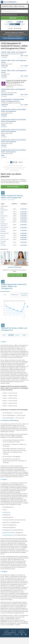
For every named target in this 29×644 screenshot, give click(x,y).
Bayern (2, 212)
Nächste (21, 162)
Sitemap (17, 634)
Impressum (21, 631)
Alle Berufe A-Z (4, 249)
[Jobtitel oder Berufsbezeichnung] (14, 6)
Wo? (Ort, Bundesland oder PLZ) (9, 15)
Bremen (3, 218)
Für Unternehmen (7, 634)
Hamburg (3, 220)
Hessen (2, 222)
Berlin (2, 214)
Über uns (14, 631)
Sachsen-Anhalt (5, 239)
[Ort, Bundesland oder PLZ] (14, 11)
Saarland (3, 235)
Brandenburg (4, 216)
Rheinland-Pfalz (5, 233)
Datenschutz (22, 633)
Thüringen (3, 245)
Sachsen (3, 237)
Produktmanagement (8, 535)
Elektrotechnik (6, 512)
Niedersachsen (4, 228)
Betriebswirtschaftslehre (9, 533)
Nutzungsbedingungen (10, 633)
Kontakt (7, 631)
